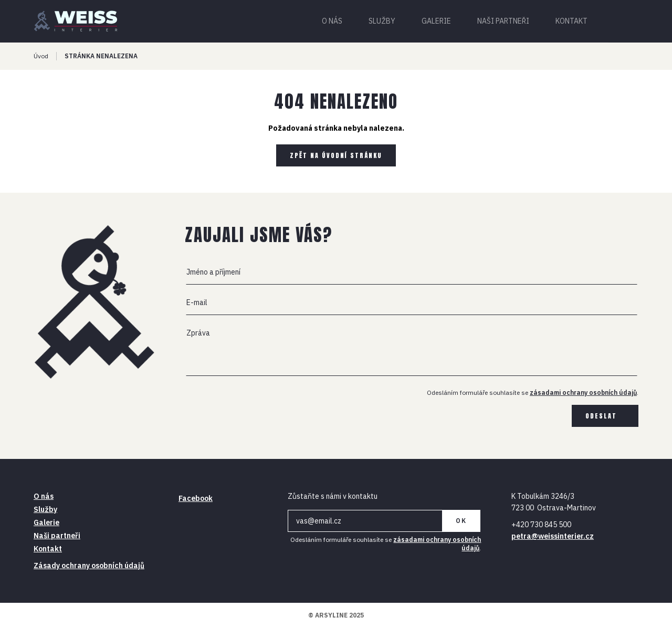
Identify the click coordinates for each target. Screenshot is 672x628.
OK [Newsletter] (461, 521)
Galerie (436, 21)
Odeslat (601, 416)
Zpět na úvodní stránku (336, 155)
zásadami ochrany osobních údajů (583, 392)
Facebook (196, 498)
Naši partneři (503, 21)
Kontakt (571, 21)
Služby (382, 21)
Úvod (41, 56)
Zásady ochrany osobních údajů (89, 566)
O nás (332, 21)
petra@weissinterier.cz (553, 536)
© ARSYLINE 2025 (336, 615)
